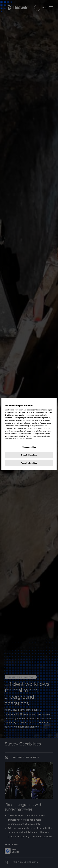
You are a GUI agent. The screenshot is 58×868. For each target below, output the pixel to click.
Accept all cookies (29, 463)
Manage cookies (29, 447)
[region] (29, 434)
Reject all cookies (29, 455)
